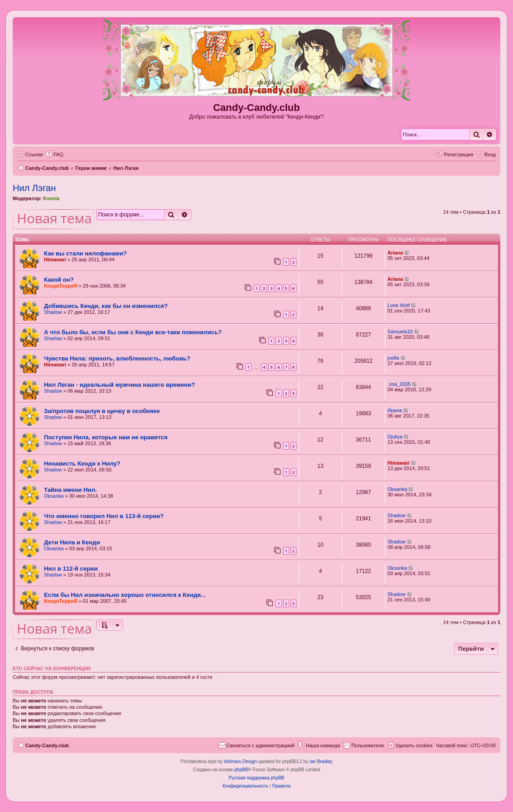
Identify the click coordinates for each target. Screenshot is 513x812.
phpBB (241, 770)
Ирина (395, 410)
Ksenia (51, 198)
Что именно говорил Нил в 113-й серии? (104, 516)
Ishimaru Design (240, 762)
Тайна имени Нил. (70, 490)
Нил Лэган (34, 188)
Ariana (395, 253)
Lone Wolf (399, 305)
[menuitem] (54, 154)
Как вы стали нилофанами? (85, 253)
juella (393, 358)
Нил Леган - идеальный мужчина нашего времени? (119, 385)
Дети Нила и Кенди (72, 542)
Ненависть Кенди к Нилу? (82, 464)
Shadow (53, 312)
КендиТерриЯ (61, 286)
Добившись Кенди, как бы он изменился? (106, 306)
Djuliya (395, 437)
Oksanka (54, 496)
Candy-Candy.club (256, 108)
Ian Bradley (321, 762)
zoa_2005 (399, 384)
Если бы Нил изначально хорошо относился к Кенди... (125, 595)
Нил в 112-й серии (71, 569)
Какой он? (59, 280)
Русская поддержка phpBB (256, 778)
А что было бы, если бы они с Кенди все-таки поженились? (133, 332)
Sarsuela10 (400, 332)
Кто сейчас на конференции (52, 668)
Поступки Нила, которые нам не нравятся (106, 437)
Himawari (55, 259)
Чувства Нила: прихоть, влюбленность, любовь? (117, 358)
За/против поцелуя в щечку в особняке (102, 411)
